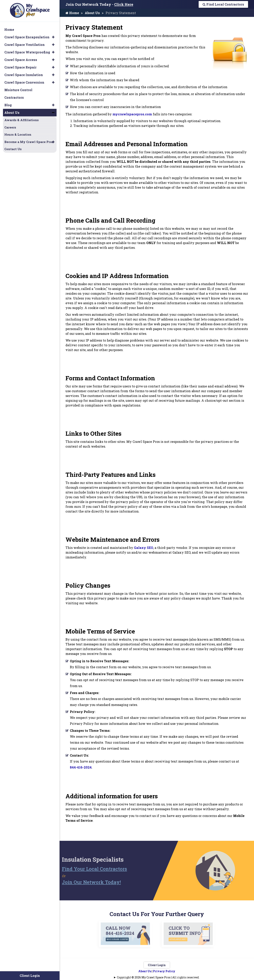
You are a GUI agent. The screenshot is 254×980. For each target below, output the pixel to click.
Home (72, 13)
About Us (92, 13)
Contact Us (13, 149)
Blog (8, 105)
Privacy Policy (164, 971)
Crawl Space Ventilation (25, 45)
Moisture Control (18, 90)
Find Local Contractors (223, 4)
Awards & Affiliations (22, 120)
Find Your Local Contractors (86, 869)
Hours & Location (18, 134)
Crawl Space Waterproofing (27, 52)
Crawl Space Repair (20, 67)
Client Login (157, 965)
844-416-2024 (81, 767)
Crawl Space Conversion (24, 82)
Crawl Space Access (21, 60)
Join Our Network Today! (83, 882)
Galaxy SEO (144, 548)
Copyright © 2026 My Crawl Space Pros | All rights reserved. (158, 977)
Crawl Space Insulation (24, 75)
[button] (53, 37)
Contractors (14, 97)
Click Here (124, 4)
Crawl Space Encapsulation (27, 37)
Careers (10, 127)
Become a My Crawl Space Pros (29, 142)
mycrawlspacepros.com (132, 114)
